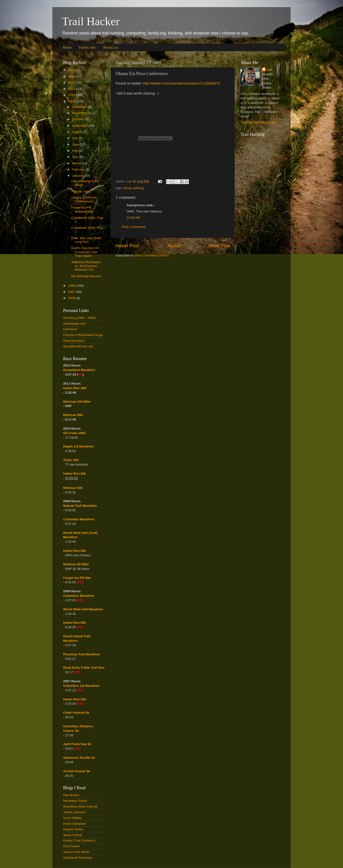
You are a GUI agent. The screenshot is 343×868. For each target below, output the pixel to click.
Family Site (87, 47)
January (78, 176)
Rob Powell (71, 846)
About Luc (111, 47)
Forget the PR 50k (77, 578)
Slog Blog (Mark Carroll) (80, 806)
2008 (72, 286)
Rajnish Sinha (73, 829)
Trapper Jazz (81, 191)
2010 (72, 95)
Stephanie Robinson (78, 858)
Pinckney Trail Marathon (82, 654)
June (76, 144)
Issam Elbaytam (75, 824)
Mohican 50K (73, 415)
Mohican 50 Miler (76, 564)
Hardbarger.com (75, 324)
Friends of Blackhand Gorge (83, 335)
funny (127, 188)
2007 (72, 292)
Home (67, 47)
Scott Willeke (72, 818)
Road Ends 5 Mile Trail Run (84, 668)
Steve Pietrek (73, 835)
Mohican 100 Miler (77, 402)
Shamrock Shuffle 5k (79, 758)
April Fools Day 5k (77, 744)
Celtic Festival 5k (76, 713)
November (80, 113)
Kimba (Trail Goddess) (79, 840)
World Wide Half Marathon (83, 609)
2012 (72, 83)
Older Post (219, 246)
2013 (72, 76)
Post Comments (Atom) (152, 255)
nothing (138, 188)
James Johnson (74, 812)
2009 (72, 101)
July (75, 138)
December (80, 107)
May (75, 151)
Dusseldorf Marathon (79, 370)
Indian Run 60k (75, 551)
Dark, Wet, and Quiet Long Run (86, 240)
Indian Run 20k (75, 699)
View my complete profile (258, 122)
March (77, 163)
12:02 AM (133, 218)
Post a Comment (134, 227)
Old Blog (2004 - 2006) (79, 318)
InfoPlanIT (71, 329)
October (78, 119)
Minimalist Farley (75, 801)
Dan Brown (71, 795)
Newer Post (127, 246)
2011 (72, 89)
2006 (72, 298)
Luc (270, 69)
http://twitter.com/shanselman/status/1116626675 (182, 83)
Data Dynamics (74, 341)
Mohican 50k (73, 488)
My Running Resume (86, 276)
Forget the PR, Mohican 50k (82, 209)
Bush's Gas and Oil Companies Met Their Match (85, 252)
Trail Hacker (91, 21)
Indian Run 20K (75, 388)
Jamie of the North (76, 852)
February (79, 169)
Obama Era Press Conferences (84, 199)
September (80, 126)
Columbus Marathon (79, 519)
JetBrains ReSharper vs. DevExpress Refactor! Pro (86, 266)
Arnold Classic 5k (77, 771)
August (77, 132)
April (76, 157)
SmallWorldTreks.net (78, 346)
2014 (72, 70)
